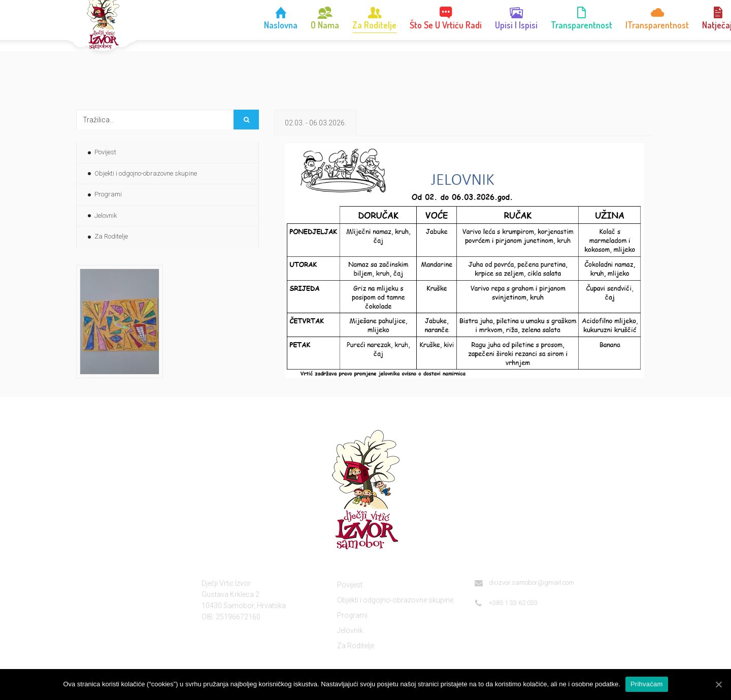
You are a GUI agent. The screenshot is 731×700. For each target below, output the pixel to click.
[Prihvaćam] (718, 684)
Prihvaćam (647, 684)
